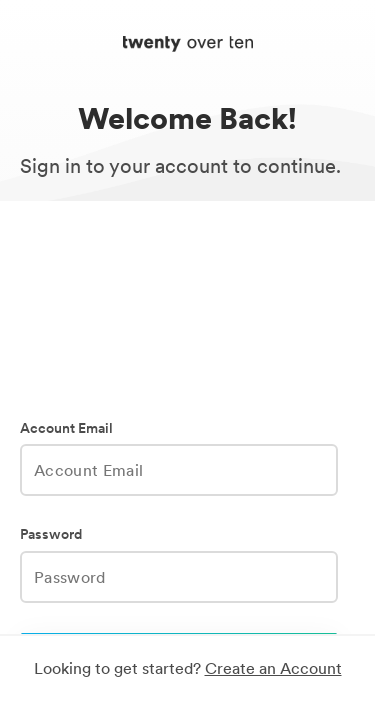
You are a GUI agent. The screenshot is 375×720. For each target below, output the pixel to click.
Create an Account (273, 668)
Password (51, 534)
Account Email (66, 428)
